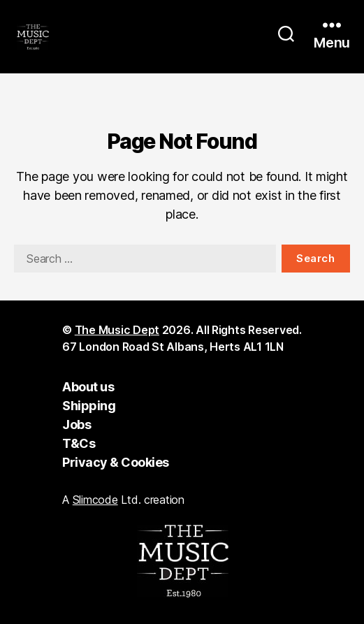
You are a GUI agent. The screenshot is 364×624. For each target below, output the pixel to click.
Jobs (77, 425)
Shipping (89, 406)
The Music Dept (117, 330)
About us (88, 387)
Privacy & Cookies (116, 462)
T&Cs (79, 443)
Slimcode (95, 500)
